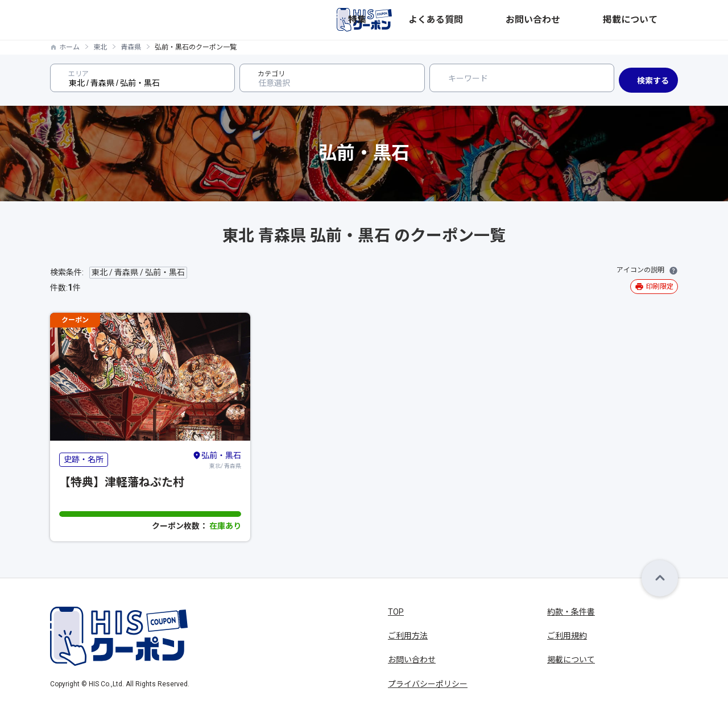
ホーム (69, 47)
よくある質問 (531, 20)
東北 (100, 47)
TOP (396, 612)
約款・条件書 (571, 612)
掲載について (654, 20)
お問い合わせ (593, 20)
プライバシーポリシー (428, 684)
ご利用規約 (567, 636)
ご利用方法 (408, 636)
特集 (486, 20)
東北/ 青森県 (217, 459)
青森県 (131, 47)
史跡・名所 (84, 459)
